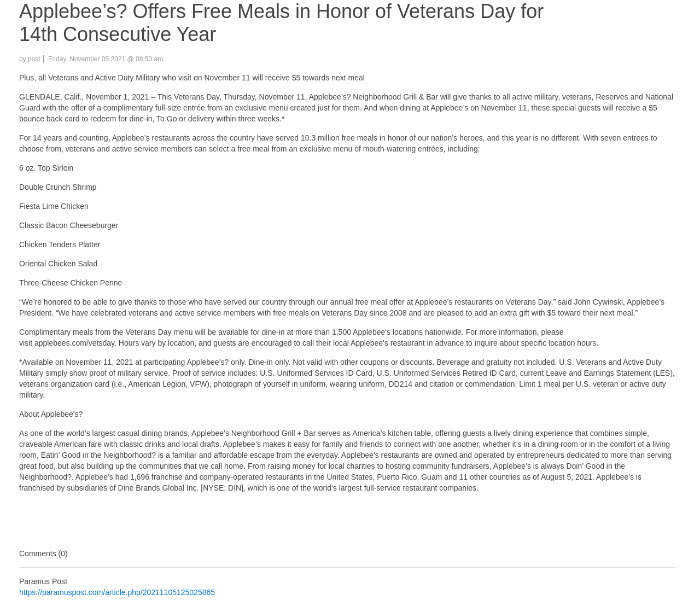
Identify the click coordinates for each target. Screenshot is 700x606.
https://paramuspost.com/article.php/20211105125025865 (117, 592)
